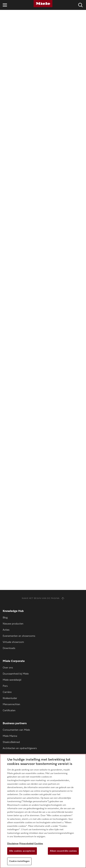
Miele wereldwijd (12, 680)
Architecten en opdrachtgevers (20, 748)
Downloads (9, 648)
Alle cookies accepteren (22, 851)
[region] (43, 811)
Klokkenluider (10, 698)
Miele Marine (10, 736)
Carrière (7, 692)
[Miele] (43, 4)
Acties (6, 630)
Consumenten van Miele (16, 730)
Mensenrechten (11, 704)
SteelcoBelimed (11, 742)
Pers (5, 686)
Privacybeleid (26, 844)
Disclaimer (13, 844)
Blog (5, 618)
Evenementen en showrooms (19, 636)
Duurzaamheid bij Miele (16, 674)
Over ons (8, 668)
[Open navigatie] (5, 5)
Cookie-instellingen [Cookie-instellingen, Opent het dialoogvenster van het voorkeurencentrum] (19, 861)
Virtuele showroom (13, 642)
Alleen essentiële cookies (63, 851)
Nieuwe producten (13, 624)
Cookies (39, 844)
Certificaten (9, 711)
